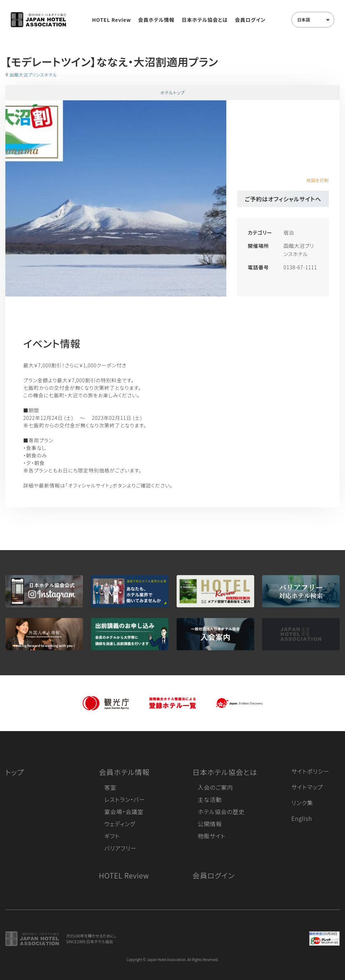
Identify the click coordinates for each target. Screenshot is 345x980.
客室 (110, 787)
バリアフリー (120, 848)
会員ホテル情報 (156, 20)
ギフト (112, 836)
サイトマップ (307, 787)
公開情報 (210, 824)
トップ (15, 772)
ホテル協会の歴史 (221, 812)
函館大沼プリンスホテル (33, 75)
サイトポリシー (310, 771)
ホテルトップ (172, 92)
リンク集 (302, 803)
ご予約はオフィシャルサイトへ (283, 199)
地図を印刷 (318, 180)
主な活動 (210, 799)
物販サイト (212, 836)
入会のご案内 (215, 787)
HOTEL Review (111, 20)
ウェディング (120, 824)
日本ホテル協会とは (205, 20)
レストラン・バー (125, 799)
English (302, 818)
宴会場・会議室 (124, 812)
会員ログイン (250, 20)
